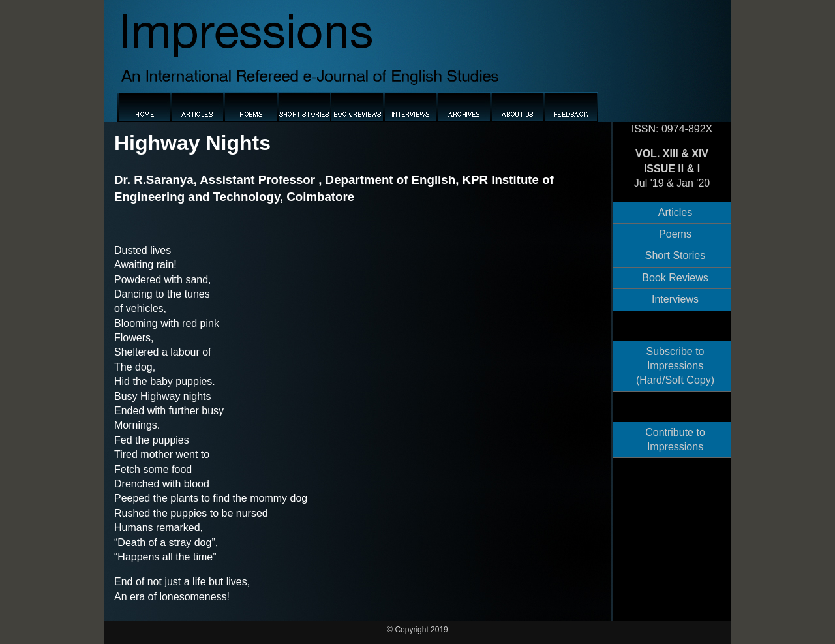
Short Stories (675, 255)
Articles (675, 212)
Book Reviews (675, 278)
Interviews (675, 299)
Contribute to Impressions (675, 439)
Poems (675, 234)
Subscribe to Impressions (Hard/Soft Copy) (675, 366)
